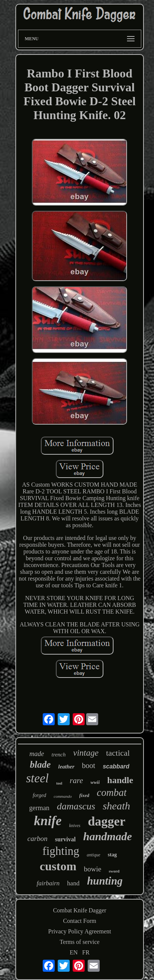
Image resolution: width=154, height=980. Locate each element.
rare (76, 780)
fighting (61, 851)
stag (112, 855)
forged (39, 795)
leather (66, 767)
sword (114, 871)
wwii (95, 782)
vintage (86, 753)
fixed (84, 795)
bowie (93, 869)
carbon (37, 839)
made (37, 754)
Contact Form (79, 921)
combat (111, 792)
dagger (106, 821)
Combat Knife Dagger (79, 910)
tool (59, 783)
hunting (105, 881)
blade (40, 764)
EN (74, 952)
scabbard (116, 766)
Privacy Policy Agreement (80, 931)
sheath (116, 806)
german (39, 808)
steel (37, 778)
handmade (108, 836)
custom (58, 866)
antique (94, 855)
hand (73, 883)
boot (89, 765)
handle (120, 780)
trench (59, 755)
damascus (76, 806)
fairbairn (48, 883)
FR (86, 952)
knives (75, 826)
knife (48, 821)
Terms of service (79, 942)
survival (65, 839)
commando (63, 796)
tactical (118, 753)
